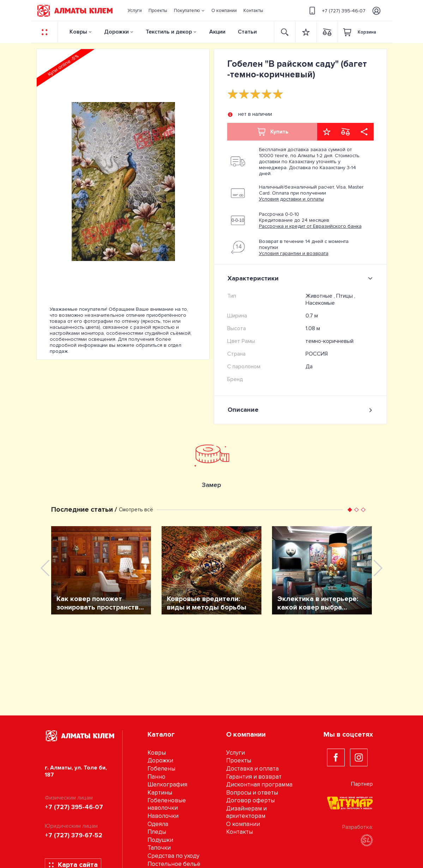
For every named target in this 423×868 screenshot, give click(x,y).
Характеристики (301, 278)
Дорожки (116, 32)
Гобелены (161, 769)
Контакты (240, 832)
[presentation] (45, 568)
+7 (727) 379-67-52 (74, 835)
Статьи (247, 32)
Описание (300, 410)
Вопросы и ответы (252, 793)
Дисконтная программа (259, 784)
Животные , (321, 296)
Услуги (235, 753)
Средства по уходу (173, 856)
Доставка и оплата (252, 769)
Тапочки (159, 848)
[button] (189, 11)
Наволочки (163, 816)
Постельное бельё (174, 864)
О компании (243, 824)
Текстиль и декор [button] (169, 32)
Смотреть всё (136, 510)
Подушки (160, 840)
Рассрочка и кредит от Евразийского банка (310, 226)
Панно (156, 777)
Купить (272, 132)
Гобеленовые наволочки (167, 804)
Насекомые (320, 303)
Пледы (157, 832)
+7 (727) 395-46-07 (336, 11)
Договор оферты (250, 800)
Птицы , (346, 296)
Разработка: (358, 835)
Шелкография (167, 784)
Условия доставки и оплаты (291, 199)
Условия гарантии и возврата (294, 253)
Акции (217, 32)
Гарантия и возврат (254, 777)
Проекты (239, 760)
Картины (160, 793)
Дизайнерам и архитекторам (246, 812)
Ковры (78, 32)
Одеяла (158, 824)
